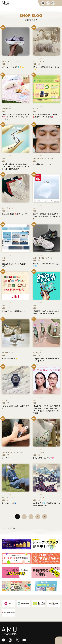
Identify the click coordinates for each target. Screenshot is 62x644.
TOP (3, 528)
